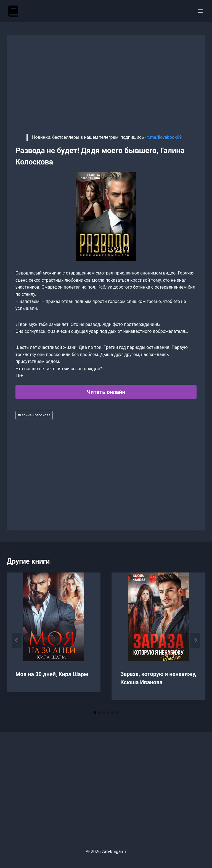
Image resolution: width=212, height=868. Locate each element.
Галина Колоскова (34, 415)
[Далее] (195, 640)
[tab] (95, 713)
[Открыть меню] (200, 11)
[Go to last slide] (17, 640)
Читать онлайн (106, 392)
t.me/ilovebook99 (165, 137)
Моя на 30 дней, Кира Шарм (52, 674)
